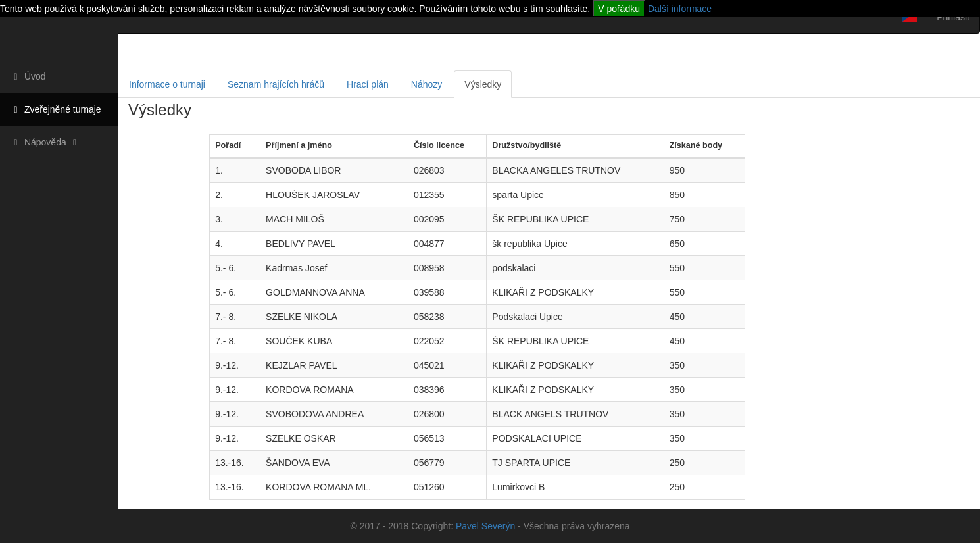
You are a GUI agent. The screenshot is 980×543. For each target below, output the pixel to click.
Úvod (28, 76)
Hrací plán (368, 84)
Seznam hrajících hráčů (276, 84)
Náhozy (427, 84)
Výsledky (483, 84)
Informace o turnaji (167, 84)
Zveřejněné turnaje (56, 109)
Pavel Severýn (485, 526)
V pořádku (619, 9)
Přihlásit (953, 17)
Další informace (680, 9)
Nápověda (45, 142)
